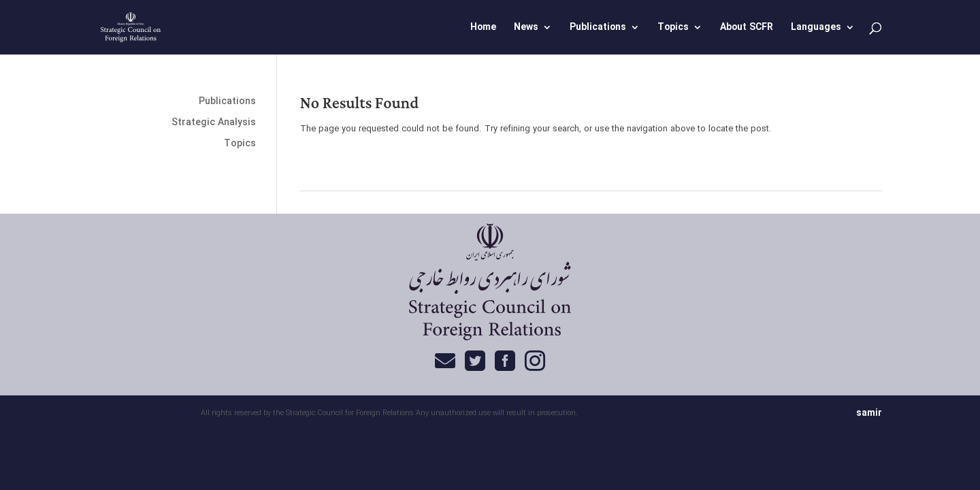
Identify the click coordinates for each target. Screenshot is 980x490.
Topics (673, 29)
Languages (816, 29)
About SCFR (747, 29)
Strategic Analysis (214, 122)
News (526, 29)
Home (483, 29)
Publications (598, 29)
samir (869, 413)
